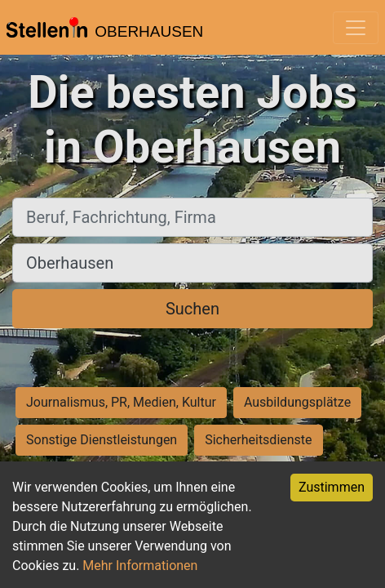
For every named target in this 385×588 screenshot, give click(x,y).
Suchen (192, 309)
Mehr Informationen (140, 566)
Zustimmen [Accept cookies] (332, 487)
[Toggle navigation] (356, 28)
